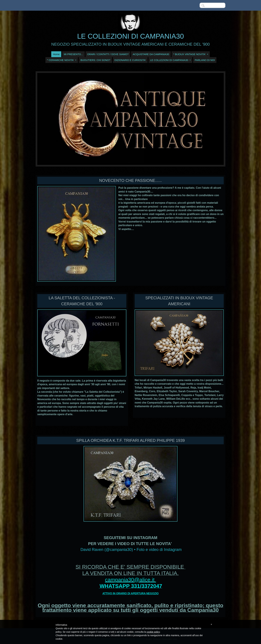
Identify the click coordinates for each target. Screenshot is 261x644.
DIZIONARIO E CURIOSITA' (130, 60)
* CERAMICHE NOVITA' (62, 60)
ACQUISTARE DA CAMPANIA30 (151, 54)
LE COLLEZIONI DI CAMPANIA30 (130, 36)
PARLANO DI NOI (205, 60)
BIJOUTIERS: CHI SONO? (95, 60)
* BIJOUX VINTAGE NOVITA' (191, 54)
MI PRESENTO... (73, 54)
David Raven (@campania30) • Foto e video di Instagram (131, 549)
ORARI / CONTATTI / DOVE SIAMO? (108, 54)
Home (56, 54)
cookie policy (153, 632)
